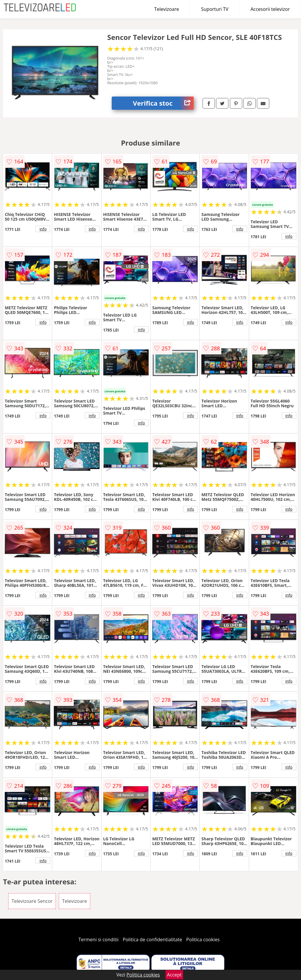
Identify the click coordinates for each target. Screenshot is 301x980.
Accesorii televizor (270, 9)
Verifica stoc (163, 103)
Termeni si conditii (99, 940)
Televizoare (167, 9)
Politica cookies (203, 940)
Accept (174, 975)
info (43, 229)
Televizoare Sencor (32, 901)
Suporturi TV (215, 9)
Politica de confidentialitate (153, 940)
